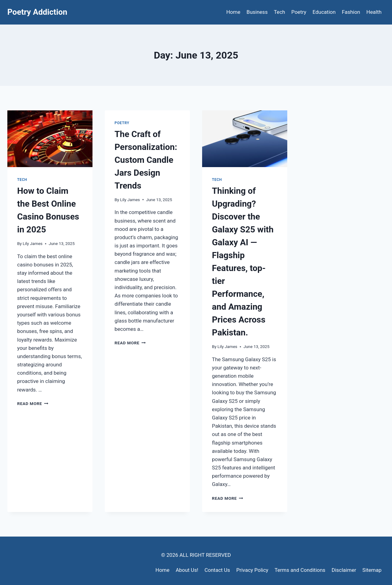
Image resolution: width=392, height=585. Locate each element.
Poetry (299, 12)
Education (324, 12)
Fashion (351, 12)
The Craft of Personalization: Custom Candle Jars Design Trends (146, 160)
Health (374, 12)
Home (233, 12)
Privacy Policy (252, 570)
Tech (279, 12)
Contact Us (217, 570)
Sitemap (372, 570)
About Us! (187, 570)
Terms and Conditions (300, 570)
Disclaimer (344, 570)
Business (257, 12)
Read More (33, 403)
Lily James (33, 243)
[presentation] (50, 139)
